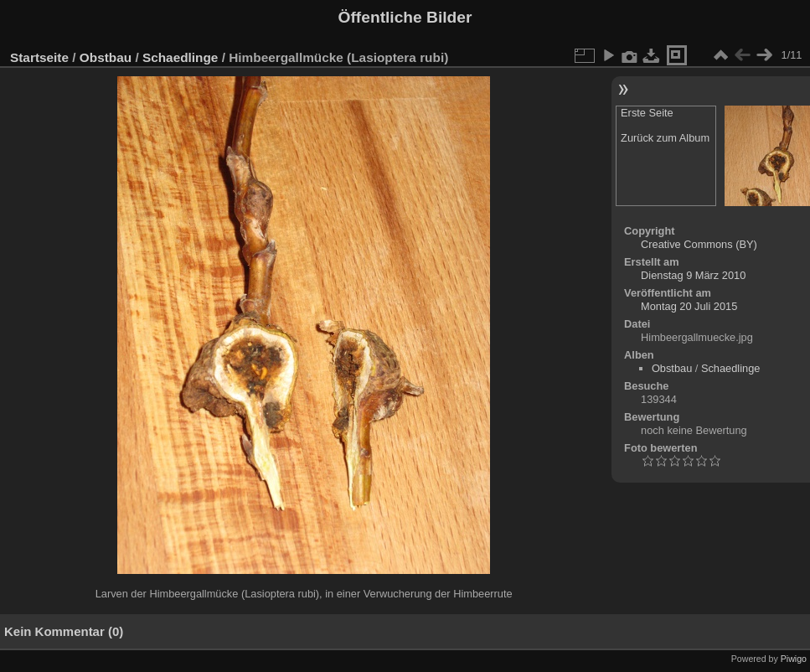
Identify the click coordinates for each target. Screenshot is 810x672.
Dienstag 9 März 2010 (693, 275)
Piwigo (794, 659)
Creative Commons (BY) (699, 244)
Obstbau (106, 57)
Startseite (39, 57)
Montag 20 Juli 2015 (689, 306)
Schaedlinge (180, 57)
